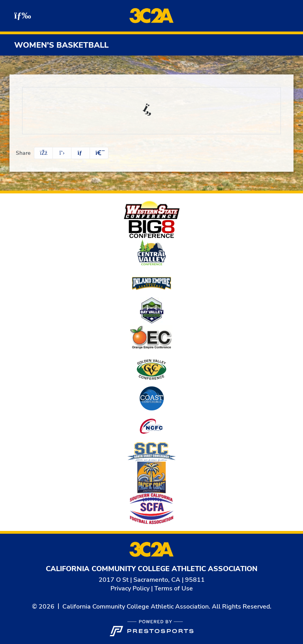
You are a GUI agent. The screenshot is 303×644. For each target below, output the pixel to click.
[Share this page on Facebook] (43, 153)
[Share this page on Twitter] (62, 153)
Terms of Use (174, 588)
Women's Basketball (61, 45)
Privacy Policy (130, 588)
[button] (99, 153)
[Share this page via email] (80, 153)
